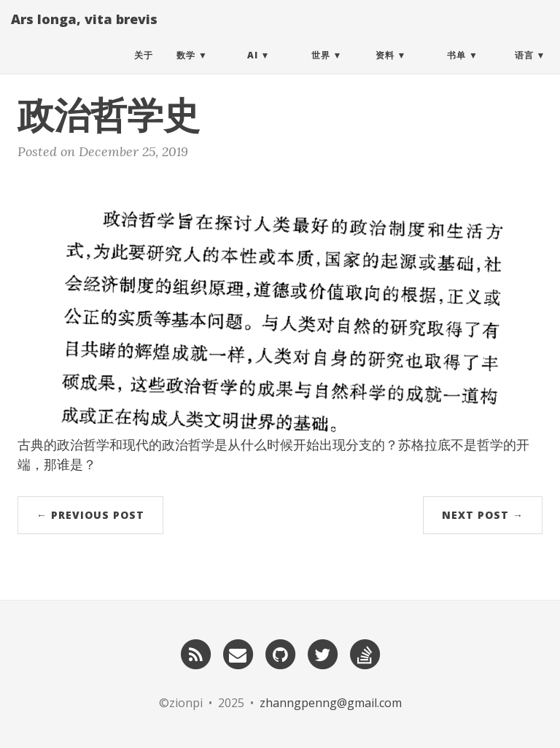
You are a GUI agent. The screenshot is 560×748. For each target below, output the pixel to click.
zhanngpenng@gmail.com (331, 703)
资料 (385, 69)
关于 (144, 69)
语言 (524, 69)
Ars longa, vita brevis (84, 33)
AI (253, 69)
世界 (321, 69)
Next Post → (483, 515)
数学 (186, 69)
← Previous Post (90, 515)
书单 (456, 69)
